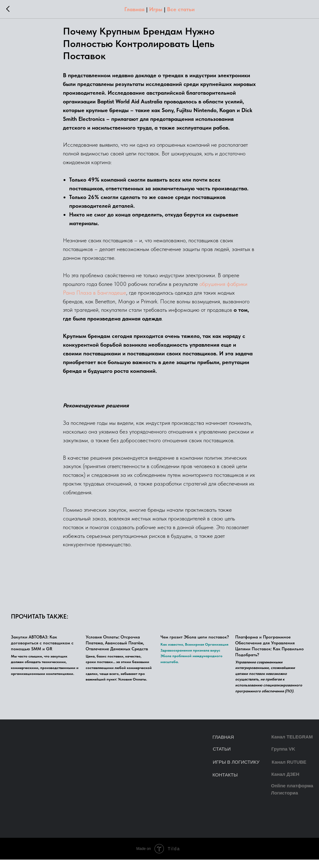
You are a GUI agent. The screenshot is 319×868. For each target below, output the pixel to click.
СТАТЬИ (222, 757)
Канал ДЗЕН (285, 783)
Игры (156, 9)
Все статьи (181, 9)
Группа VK (283, 757)
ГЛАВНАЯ (223, 745)
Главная (134, 9)
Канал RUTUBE (289, 770)
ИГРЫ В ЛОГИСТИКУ (236, 770)
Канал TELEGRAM (292, 745)
